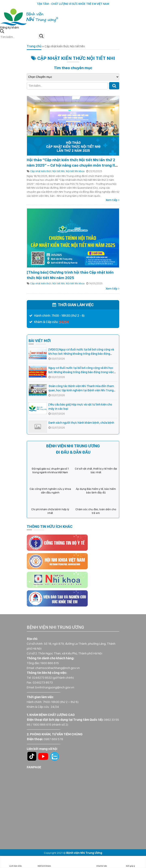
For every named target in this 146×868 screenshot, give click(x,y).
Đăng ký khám (9, 27)
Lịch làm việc (16, 862)
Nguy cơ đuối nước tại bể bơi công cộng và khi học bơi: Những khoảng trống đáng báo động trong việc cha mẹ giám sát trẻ (81, 372)
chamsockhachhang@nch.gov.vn (57, 668)
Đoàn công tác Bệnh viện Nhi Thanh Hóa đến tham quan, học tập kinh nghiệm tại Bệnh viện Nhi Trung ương (81, 390)
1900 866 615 (49, 663)
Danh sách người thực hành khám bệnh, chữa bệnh (81, 423)
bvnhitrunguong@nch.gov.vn (55, 687)
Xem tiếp (112, 200)
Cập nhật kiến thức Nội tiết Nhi (47, 171)
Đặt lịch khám (44, 862)
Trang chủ (34, 46)
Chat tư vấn (102, 862)
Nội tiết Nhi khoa (75, 171)
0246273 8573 (43, 682)
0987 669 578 (53, 739)
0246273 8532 (42, 678)
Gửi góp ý (130, 862)
